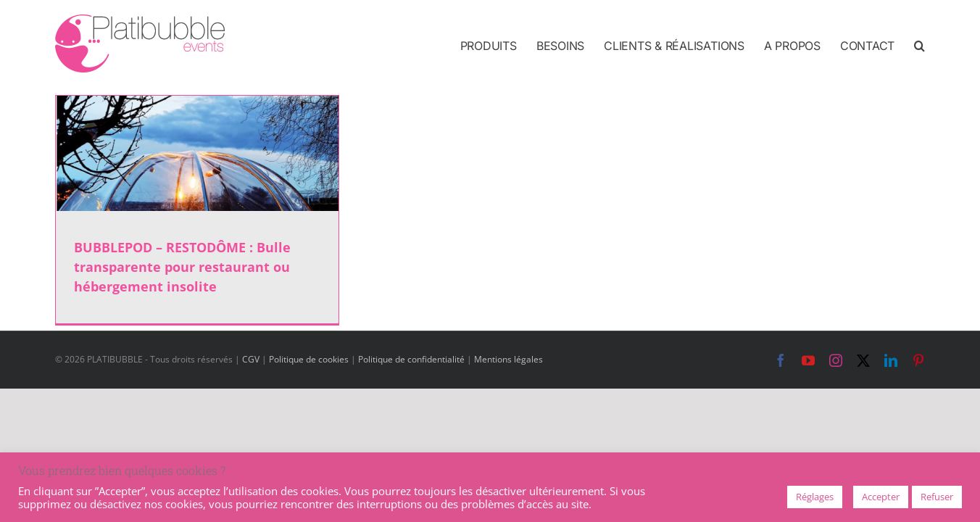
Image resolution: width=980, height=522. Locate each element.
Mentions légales (508, 359)
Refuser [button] (937, 497)
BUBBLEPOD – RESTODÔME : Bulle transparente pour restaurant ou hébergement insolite (182, 267)
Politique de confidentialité (411, 359)
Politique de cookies (309, 359)
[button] (919, 45)
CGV (251, 359)
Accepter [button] (881, 497)
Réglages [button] (815, 497)
